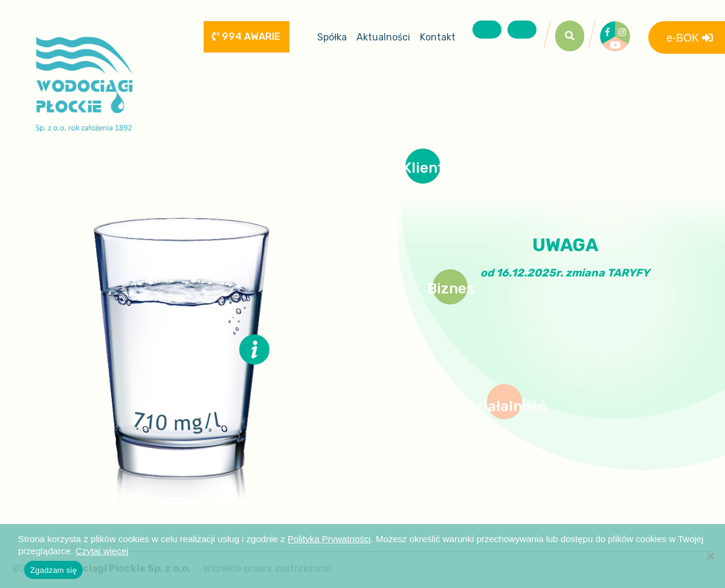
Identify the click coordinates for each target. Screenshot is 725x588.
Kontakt (438, 37)
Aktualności (383, 37)
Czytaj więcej (102, 551)
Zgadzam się (53, 570)
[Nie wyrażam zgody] (710, 556)
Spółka (332, 37)
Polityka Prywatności (329, 539)
